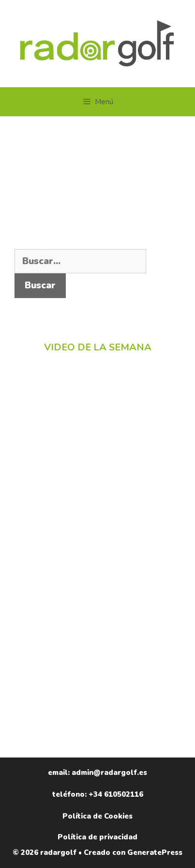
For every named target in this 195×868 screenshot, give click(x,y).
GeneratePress (155, 852)
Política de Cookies (97, 816)
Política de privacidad (97, 837)
